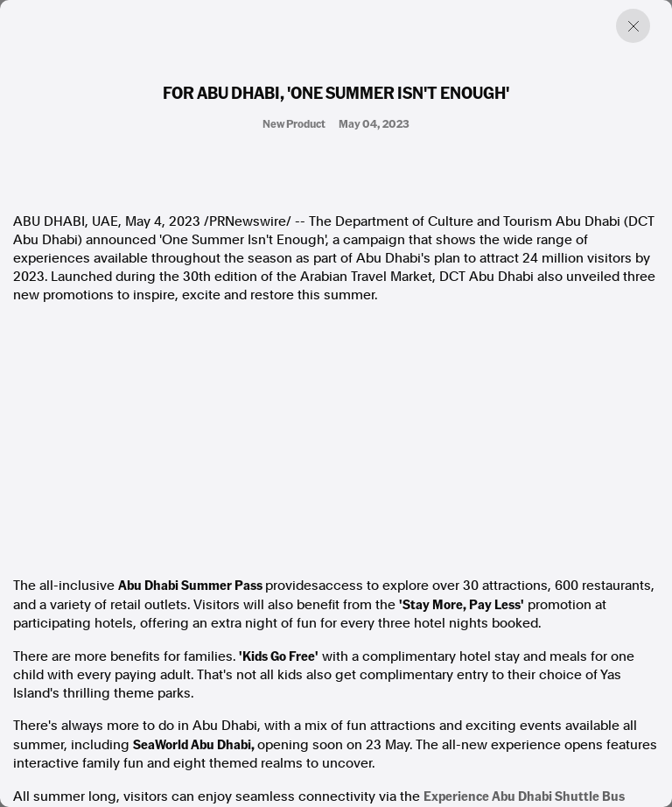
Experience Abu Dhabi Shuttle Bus (524, 796)
